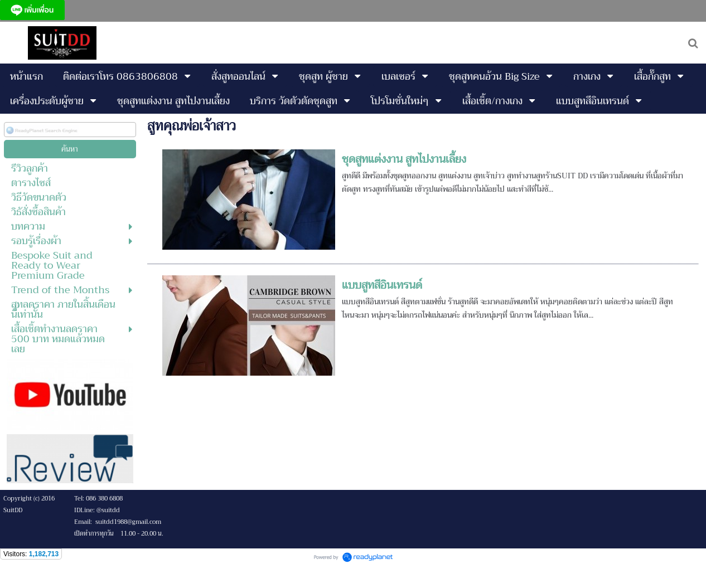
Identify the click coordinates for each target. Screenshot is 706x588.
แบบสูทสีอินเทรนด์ (382, 285)
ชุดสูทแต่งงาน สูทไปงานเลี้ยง (404, 159)
